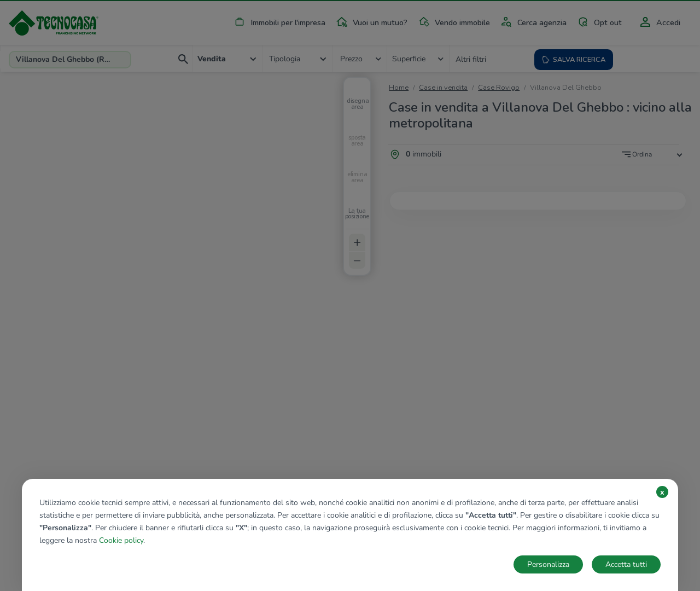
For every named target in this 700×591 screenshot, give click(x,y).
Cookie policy (121, 540)
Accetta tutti (626, 564)
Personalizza (548, 564)
